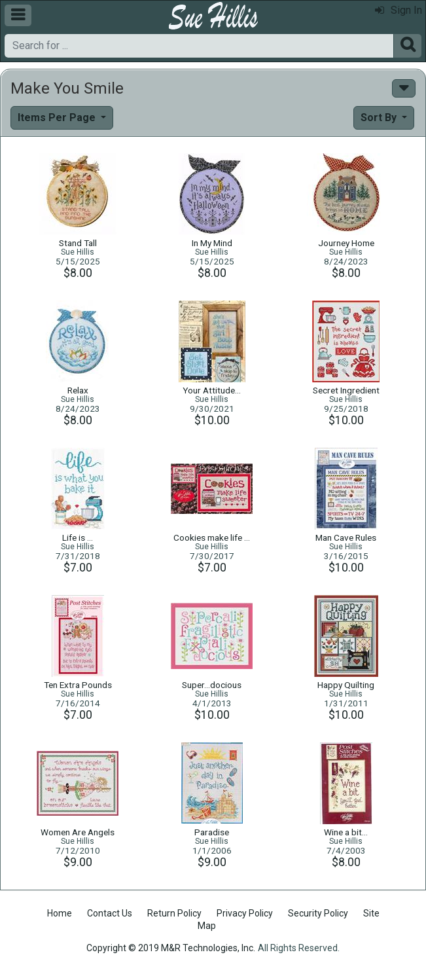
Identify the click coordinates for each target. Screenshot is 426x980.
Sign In (399, 10)
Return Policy (174, 913)
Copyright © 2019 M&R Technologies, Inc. (171, 948)
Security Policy (318, 913)
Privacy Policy (245, 913)
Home (60, 913)
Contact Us (110, 913)
